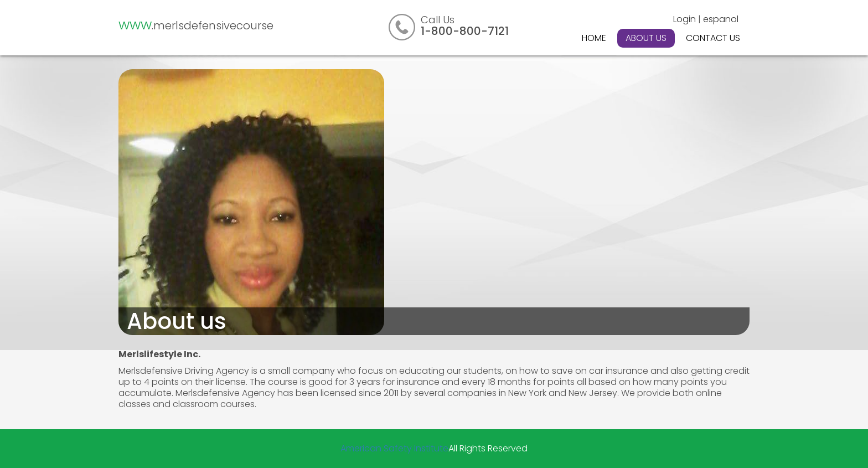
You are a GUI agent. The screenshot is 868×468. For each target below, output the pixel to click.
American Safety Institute (394, 448)
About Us (646, 38)
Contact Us (713, 38)
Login (684, 19)
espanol (721, 19)
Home (594, 38)
